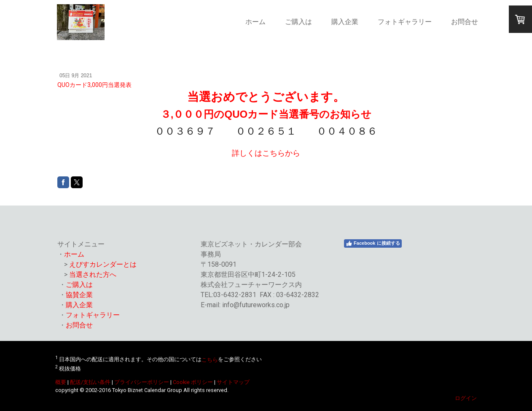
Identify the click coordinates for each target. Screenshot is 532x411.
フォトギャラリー (405, 22)
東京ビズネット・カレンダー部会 (251, 244)
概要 (61, 382)
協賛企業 (79, 295)
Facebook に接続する (373, 243)
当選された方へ (93, 274)
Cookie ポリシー (193, 382)
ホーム (255, 22)
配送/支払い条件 (90, 382)
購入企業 (345, 22)
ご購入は (298, 22)
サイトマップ (233, 382)
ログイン (466, 398)
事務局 (211, 254)
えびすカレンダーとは (103, 264)
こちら (210, 360)
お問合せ (465, 22)
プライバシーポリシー (142, 382)
